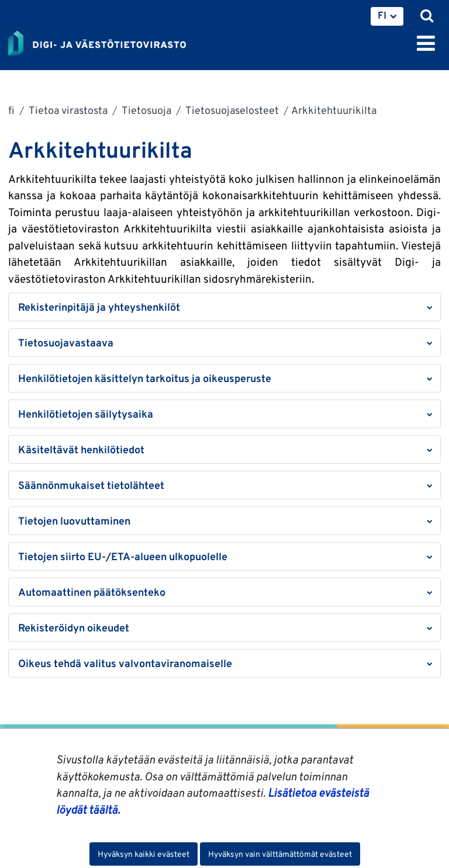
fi (11, 110)
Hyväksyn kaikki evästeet (144, 854)
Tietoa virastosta (67, 110)
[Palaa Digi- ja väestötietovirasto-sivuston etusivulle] (97, 41)
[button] (224, 307)
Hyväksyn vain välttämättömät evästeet (280, 854)
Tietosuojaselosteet (231, 110)
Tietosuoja (146, 110)
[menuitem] (387, 16)
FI (382, 15)
